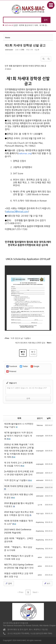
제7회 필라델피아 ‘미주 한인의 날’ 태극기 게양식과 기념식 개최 (18, 436)
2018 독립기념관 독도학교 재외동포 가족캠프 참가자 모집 (19, 514)
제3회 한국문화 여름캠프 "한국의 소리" (19, 522)
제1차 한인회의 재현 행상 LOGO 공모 (19, 496)
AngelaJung (40, 522)
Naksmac (40, 425)
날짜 (49, 418)
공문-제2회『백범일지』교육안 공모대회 (19, 540)
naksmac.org (25, 153)
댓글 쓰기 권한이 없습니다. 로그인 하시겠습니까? (27, 388)
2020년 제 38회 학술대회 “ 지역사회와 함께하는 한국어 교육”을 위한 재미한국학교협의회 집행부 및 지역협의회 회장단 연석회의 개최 (19, 451)
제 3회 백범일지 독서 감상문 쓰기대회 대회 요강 (19, 557)
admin (40, 557)
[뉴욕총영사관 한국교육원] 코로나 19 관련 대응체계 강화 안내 (19, 473)
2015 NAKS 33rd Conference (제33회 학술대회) (18, 531)
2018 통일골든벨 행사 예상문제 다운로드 (19, 505)
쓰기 (47, 583)
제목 (19, 418)
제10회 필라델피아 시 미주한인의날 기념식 (19, 425)
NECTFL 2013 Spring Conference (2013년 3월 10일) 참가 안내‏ (19, 566)
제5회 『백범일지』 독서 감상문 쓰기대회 (18, 549)
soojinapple (40, 436)
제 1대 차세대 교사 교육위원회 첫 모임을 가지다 (18, 464)
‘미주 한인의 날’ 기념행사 (16, 480)
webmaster (9, 50)
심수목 (40, 505)
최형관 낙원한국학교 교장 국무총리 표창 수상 (19, 575)
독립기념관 (40, 514)
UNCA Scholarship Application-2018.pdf (28, 259)
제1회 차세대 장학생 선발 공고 (25, 45)
